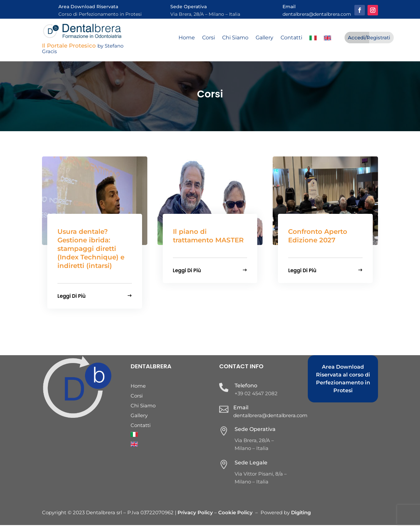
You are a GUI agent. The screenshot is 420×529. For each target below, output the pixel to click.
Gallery (264, 38)
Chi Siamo (235, 38)
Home (187, 38)
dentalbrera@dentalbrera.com (317, 14)
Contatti (291, 38)
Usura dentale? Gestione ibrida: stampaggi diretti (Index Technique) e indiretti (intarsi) (91, 253)
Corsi (209, 38)
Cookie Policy (235, 516)
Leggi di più (72, 299)
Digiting (301, 516)
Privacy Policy (196, 516)
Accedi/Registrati (369, 38)
